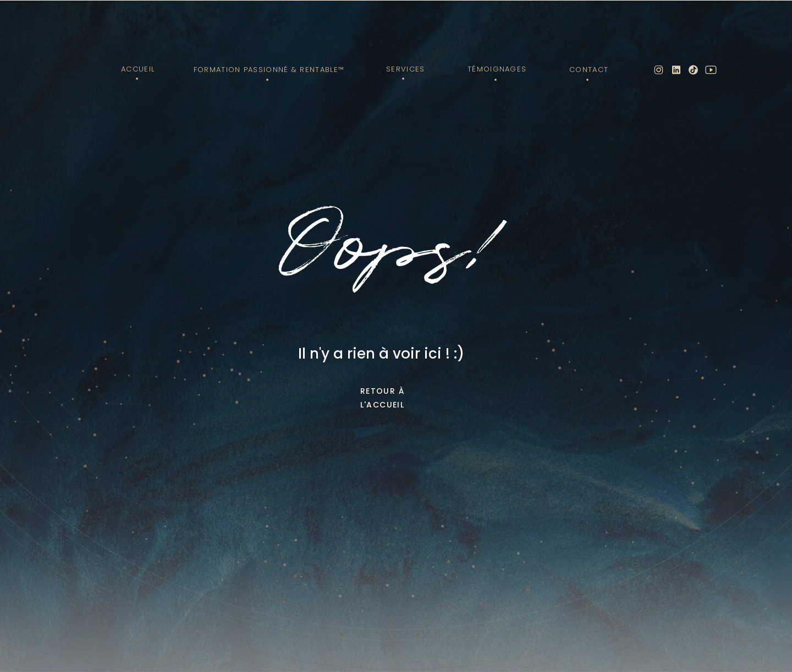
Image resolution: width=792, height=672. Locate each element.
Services (405, 69)
